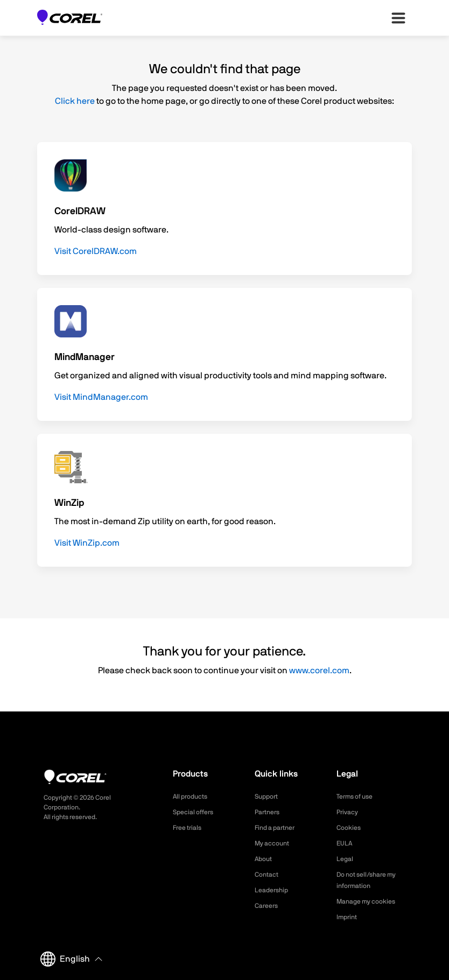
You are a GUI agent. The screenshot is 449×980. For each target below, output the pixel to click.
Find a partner (278, 828)
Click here (75, 101)
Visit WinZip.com (87, 543)
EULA (346, 843)
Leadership (274, 890)
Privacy (349, 812)
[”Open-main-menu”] (398, 18)
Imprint (348, 917)
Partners (269, 812)
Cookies (350, 828)
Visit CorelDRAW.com (96, 251)
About (265, 859)
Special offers (196, 812)
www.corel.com (319, 671)
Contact (268, 875)
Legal (346, 859)
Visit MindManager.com (101, 397)
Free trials (190, 828)
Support (268, 796)
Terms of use (358, 796)
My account (275, 843)
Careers (268, 906)
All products (193, 796)
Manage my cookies (371, 901)
